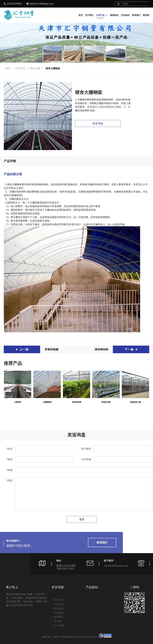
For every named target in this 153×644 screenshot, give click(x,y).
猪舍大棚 (35, 68)
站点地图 (59, 637)
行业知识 (125, 15)
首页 (81, 15)
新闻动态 (114, 15)
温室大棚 (93, 610)
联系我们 (136, 15)
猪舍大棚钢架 (53, 68)
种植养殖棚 (94, 614)
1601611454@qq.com (42, 4)
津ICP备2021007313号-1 (93, 637)
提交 (82, 519)
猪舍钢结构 (101, 349)
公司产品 (100, 15)
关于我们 (89, 15)
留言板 (146, 15)
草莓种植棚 (52, 349)
